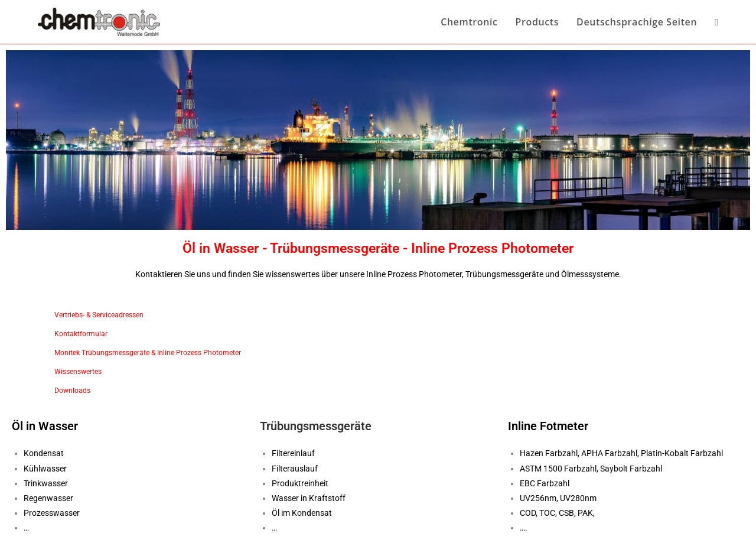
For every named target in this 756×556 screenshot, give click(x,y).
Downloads (72, 391)
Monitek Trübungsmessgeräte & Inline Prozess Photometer (148, 353)
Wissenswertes (78, 372)
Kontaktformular (81, 334)
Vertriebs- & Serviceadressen (99, 315)
